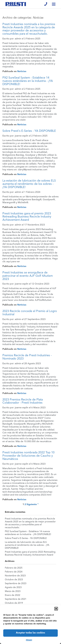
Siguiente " (33, 504)
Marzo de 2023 (13, 591)
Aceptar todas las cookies (30, 633)
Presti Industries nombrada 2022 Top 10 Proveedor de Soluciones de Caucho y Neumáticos (28, 456)
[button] (56, 609)
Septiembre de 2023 (16, 583)
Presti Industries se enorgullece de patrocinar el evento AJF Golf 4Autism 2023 (28, 276)
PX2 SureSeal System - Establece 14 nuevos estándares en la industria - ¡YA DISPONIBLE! (28, 81)
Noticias (22, 71)
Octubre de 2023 (14, 580)
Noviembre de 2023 (15, 576)
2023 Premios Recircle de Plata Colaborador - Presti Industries (23, 401)
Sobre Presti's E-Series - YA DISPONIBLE (29, 131)
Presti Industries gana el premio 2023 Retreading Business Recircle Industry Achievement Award (27, 217)
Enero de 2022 (13, 595)
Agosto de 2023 (13, 587)
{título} (29, 640)
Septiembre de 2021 (16, 599)
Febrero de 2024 (14, 572)
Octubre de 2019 (14, 603)
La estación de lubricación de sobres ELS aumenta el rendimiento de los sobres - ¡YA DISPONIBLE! (29, 184)
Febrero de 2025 (14, 568)
